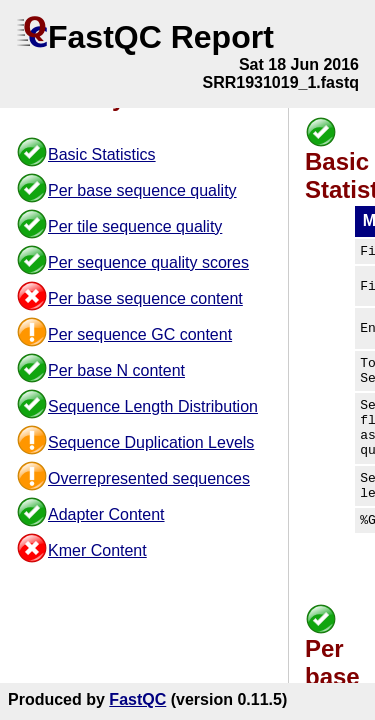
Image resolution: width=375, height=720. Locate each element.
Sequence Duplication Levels (151, 442)
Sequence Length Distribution (153, 406)
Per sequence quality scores (148, 262)
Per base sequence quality (142, 190)
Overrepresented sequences (149, 478)
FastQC (137, 699)
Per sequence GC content (140, 334)
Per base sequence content (145, 298)
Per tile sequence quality (135, 226)
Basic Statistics (102, 154)
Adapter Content (106, 514)
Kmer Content (97, 550)
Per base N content (116, 370)
